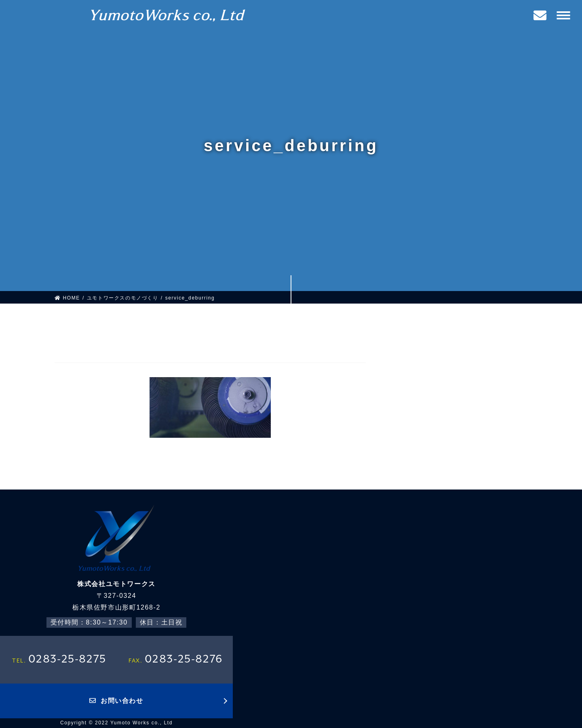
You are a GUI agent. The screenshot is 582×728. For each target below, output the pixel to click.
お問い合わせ (116, 701)
